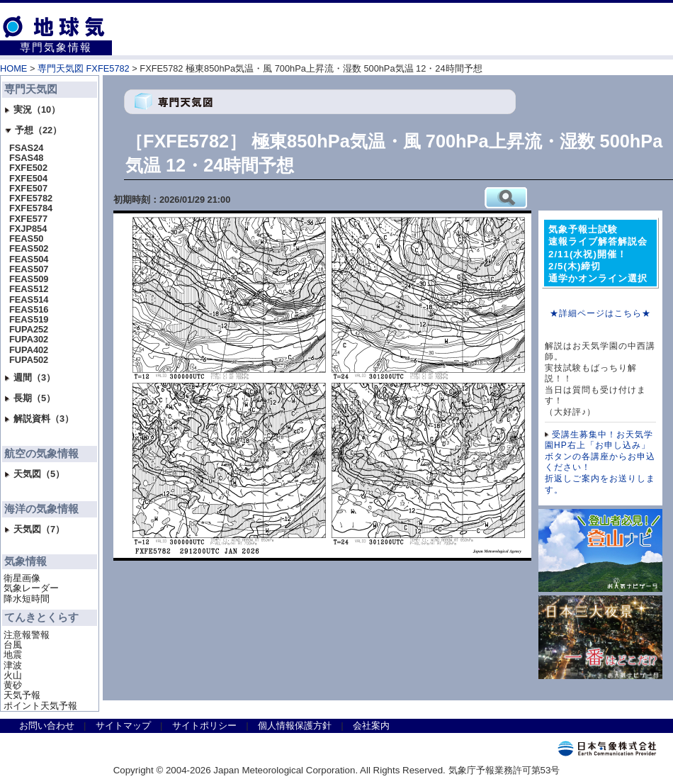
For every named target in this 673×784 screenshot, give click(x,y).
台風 (13, 645)
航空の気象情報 (41, 454)
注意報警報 (27, 635)
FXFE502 (28, 168)
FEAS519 (29, 320)
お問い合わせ (47, 726)
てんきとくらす (41, 617)
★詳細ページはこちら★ (600, 313)
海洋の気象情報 (41, 509)
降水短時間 (27, 599)
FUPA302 (29, 340)
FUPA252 (29, 330)
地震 (13, 655)
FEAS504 (29, 259)
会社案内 (371, 726)
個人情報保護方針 (295, 726)
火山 (13, 676)
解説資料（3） (39, 419)
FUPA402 (29, 350)
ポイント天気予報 (40, 706)
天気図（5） (35, 474)
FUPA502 (29, 360)
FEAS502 (29, 249)
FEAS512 (29, 289)
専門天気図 (31, 89)
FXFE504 (28, 179)
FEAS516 (29, 310)
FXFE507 (28, 189)
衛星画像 (22, 578)
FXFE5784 (31, 208)
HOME (13, 68)
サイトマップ (123, 726)
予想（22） (33, 130)
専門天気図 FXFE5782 (84, 68)
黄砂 (13, 685)
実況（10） (33, 110)
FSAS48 (26, 158)
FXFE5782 (31, 198)
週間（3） (30, 377)
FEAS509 (29, 279)
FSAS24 (26, 148)
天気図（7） (35, 529)
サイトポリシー (204, 726)
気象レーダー (31, 588)
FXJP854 (28, 229)
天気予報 (22, 695)
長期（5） (30, 398)
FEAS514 (29, 300)
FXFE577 (28, 219)
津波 (13, 666)
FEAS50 (26, 239)
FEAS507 (29, 269)
